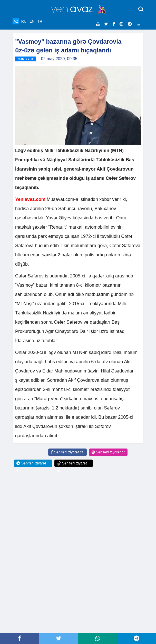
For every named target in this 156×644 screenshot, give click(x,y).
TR (40, 21)
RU (24, 21)
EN (32, 21)
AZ (16, 21)
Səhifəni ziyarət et (67, 452)
